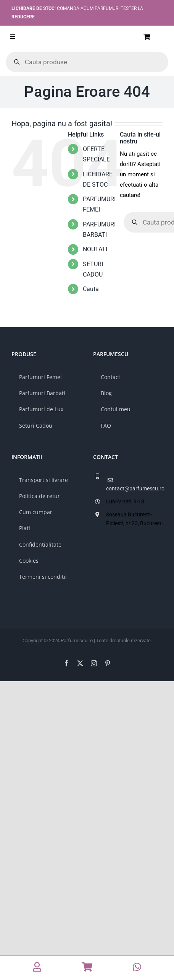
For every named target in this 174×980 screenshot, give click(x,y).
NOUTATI (95, 249)
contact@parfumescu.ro (134, 488)
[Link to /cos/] (156, 37)
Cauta (91, 289)
